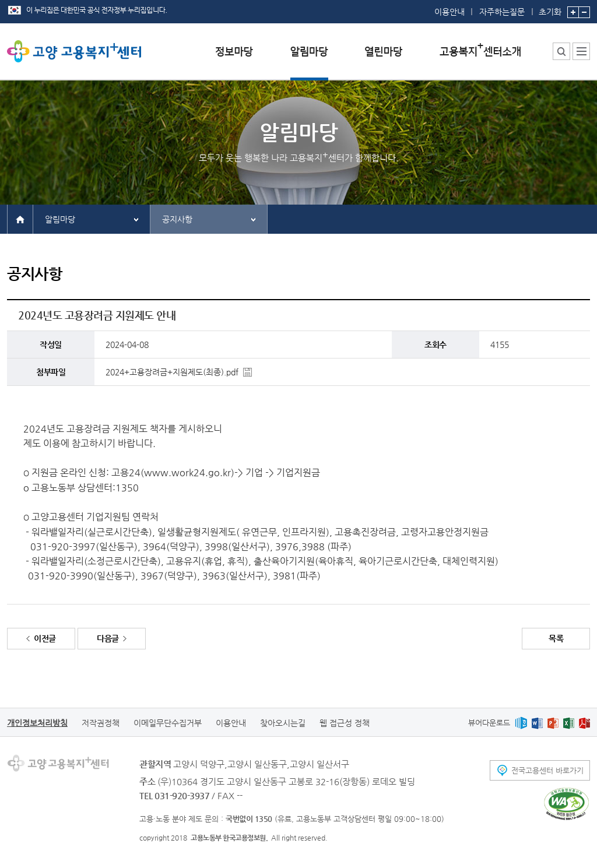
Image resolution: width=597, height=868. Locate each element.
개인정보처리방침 (37, 723)
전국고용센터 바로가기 (547, 770)
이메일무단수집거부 (168, 723)
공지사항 (177, 219)
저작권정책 (101, 723)
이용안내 (449, 12)
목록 (556, 638)
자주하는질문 (502, 12)
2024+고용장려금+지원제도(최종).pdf (172, 372)
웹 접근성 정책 (345, 723)
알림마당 (60, 219)
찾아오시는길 (283, 723)
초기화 (550, 8)
